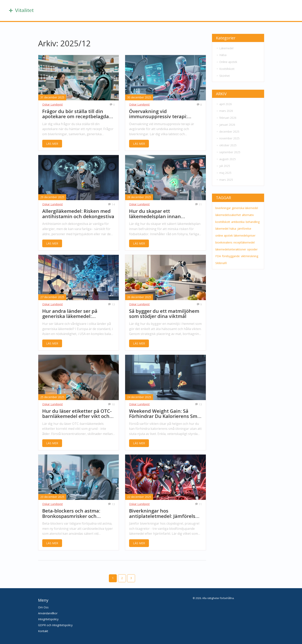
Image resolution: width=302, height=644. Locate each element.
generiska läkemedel (244, 205)
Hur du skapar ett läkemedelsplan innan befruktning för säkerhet (158, 214)
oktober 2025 (226, 143)
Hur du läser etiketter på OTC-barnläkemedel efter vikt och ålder (77, 414)
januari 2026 (226, 123)
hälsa (232, 226)
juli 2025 (223, 164)
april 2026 (224, 103)
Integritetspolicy (48, 619)
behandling (252, 219)
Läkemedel (225, 48)
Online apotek (227, 61)
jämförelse (244, 226)
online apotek (224, 232)
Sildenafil (221, 259)
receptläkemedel (244, 239)
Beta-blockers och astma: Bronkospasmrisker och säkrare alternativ (71, 513)
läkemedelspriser (244, 232)
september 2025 (228, 150)
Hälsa (221, 55)
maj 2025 (224, 170)
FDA (218, 253)
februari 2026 (226, 117)
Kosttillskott (225, 68)
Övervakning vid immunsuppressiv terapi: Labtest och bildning (158, 114)
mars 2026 (224, 110)
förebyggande (230, 253)
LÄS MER (52, 144)
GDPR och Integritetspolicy (55, 625)
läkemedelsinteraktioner (231, 246)
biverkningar (223, 205)
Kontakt (43, 631)
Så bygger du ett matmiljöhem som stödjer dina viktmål (164, 314)
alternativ (247, 212)
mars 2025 (224, 177)
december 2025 (228, 130)
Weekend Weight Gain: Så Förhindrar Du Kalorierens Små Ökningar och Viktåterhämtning (165, 414)
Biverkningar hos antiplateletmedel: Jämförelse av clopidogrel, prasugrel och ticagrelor (164, 513)
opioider (252, 246)
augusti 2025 (226, 157)
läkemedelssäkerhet (228, 212)
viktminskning (249, 253)
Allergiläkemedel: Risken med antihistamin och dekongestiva (78, 214)
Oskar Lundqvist (53, 104)
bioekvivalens (224, 239)
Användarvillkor (48, 613)
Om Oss (43, 607)
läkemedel (222, 226)
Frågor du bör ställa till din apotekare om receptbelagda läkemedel (76, 114)
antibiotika (237, 219)
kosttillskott (223, 219)
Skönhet (223, 75)
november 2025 (228, 137)
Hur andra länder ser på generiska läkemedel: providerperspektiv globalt (73, 314)
